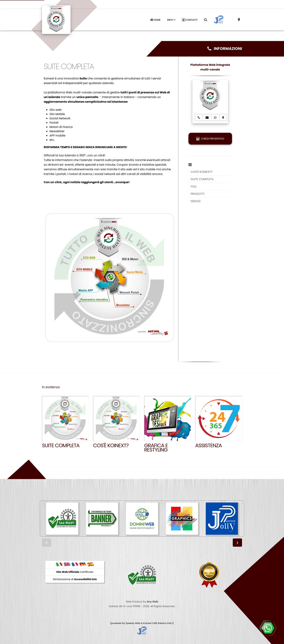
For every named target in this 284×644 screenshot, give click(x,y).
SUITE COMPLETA (202, 179)
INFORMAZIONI (225, 49)
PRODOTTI (198, 194)
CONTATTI (190, 20)
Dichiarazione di (75, 579)
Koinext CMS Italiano (155, 623)
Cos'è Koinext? (111, 445)
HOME (155, 20)
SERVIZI (196, 201)
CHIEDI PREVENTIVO (210, 139)
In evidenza (51, 387)
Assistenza (208, 445)
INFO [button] (171, 20)
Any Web (153, 602)
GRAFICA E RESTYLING (156, 448)
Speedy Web (133, 623)
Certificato (75, 572)
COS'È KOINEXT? (202, 172)
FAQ (194, 186)
